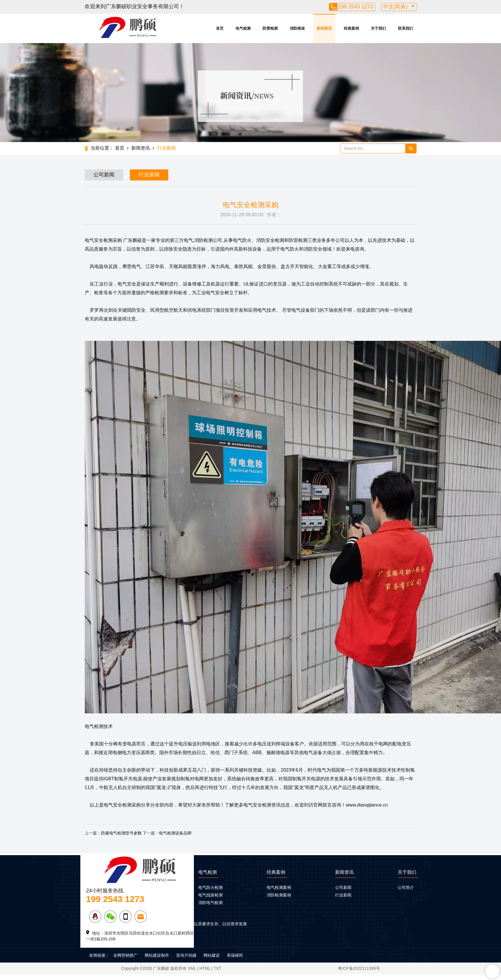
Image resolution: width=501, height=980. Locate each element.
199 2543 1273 (355, 7)
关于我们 (378, 28)
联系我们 (406, 28)
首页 (220, 28)
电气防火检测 (210, 887)
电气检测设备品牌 (175, 833)
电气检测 (243, 28)
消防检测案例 (279, 895)
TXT (217, 968)
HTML (205, 968)
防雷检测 (270, 28)
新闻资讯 (324, 28)
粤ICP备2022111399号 (359, 968)
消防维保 (297, 28)
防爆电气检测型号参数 (121, 833)
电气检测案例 (279, 887)
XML (192, 968)
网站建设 (212, 955)
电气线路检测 (210, 895)
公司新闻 (104, 175)
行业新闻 (167, 148)
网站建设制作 (157, 955)
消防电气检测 (210, 903)
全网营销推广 (125, 955)
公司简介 (406, 887)
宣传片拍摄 (186, 955)
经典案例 (351, 28)
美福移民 (235, 955)
